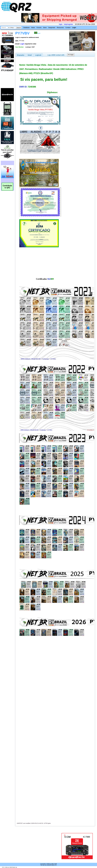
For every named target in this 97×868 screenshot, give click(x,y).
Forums (39, 28)
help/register (68, 24)
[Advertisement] (39, 846)
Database (26, 28)
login (61, 24)
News (33, 28)
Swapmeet (52, 28)
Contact (68, 28)
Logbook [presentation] (38, 55)
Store (45, 28)
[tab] (21, 55)
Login (74, 28)
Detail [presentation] (30, 55)
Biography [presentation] (21, 55)
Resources (60, 28)
